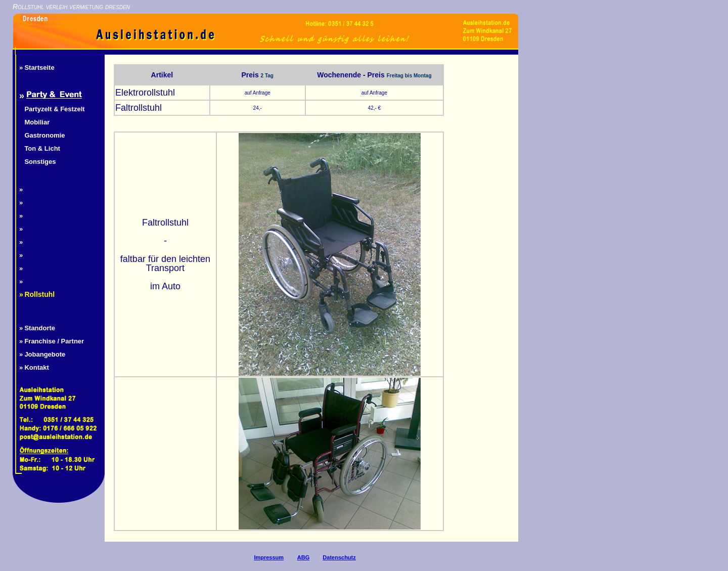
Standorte (40, 328)
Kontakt (36, 367)
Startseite (39, 68)
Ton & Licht (42, 148)
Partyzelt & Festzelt (54, 109)
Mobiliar (37, 122)
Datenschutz (339, 557)
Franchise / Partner (54, 341)
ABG (303, 557)
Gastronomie (44, 135)
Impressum (269, 557)
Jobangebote (45, 354)
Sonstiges (40, 162)
